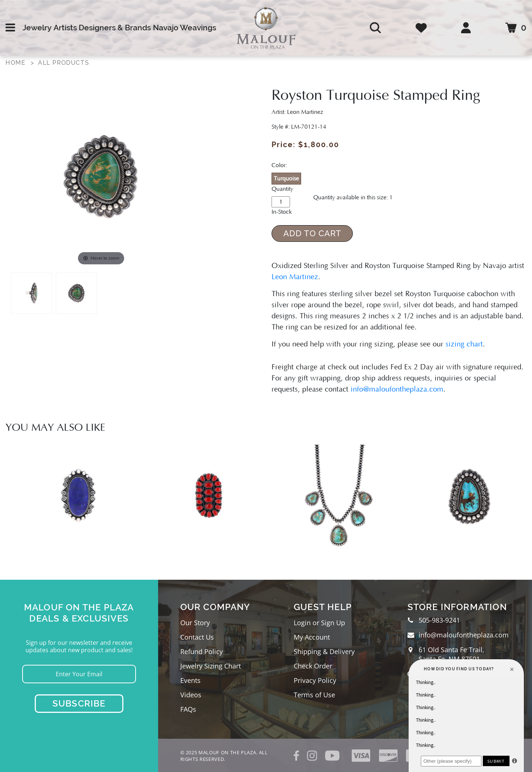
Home (16, 63)
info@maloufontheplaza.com (397, 389)
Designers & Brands (115, 28)
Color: (279, 165)
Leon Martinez (295, 277)
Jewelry (37, 28)
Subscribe (79, 703)
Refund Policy (202, 651)
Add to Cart (312, 233)
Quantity (282, 189)
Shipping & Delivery (324, 651)
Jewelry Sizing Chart (211, 666)
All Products (64, 63)
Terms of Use (314, 695)
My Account (312, 637)
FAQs (188, 709)
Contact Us (197, 637)
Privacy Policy (315, 680)
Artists (65, 28)
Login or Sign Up (319, 623)
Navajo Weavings (185, 28)
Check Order (313, 666)
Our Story (195, 623)
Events (190, 680)
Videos (191, 695)
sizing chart (464, 344)
